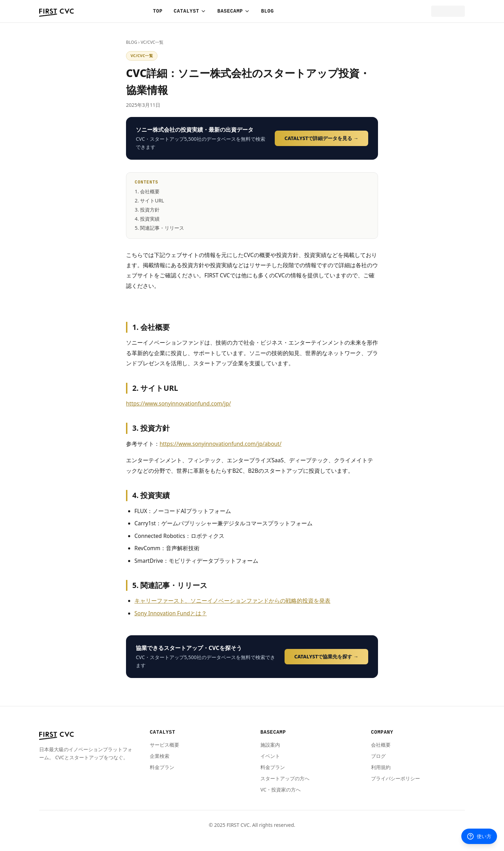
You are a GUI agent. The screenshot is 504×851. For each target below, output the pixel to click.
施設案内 (270, 745)
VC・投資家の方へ (281, 790)
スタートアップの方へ (285, 778)
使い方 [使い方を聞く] (479, 836)
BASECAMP (234, 11)
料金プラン (162, 767)
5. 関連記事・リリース (159, 228)
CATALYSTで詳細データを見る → (321, 138)
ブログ (378, 756)
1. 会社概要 (147, 191)
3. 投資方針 (147, 210)
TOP (158, 11)
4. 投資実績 (147, 219)
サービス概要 (164, 745)
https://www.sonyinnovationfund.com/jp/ (178, 403)
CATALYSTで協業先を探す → (326, 656)
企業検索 (160, 756)
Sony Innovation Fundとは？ (171, 613)
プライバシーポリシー (395, 778)
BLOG (267, 11)
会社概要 (381, 745)
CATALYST (190, 11)
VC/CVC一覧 (152, 42)
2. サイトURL (149, 200)
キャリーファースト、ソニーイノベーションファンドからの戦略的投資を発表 (232, 601)
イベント (270, 756)
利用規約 (381, 767)
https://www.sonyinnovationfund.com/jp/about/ (220, 444)
